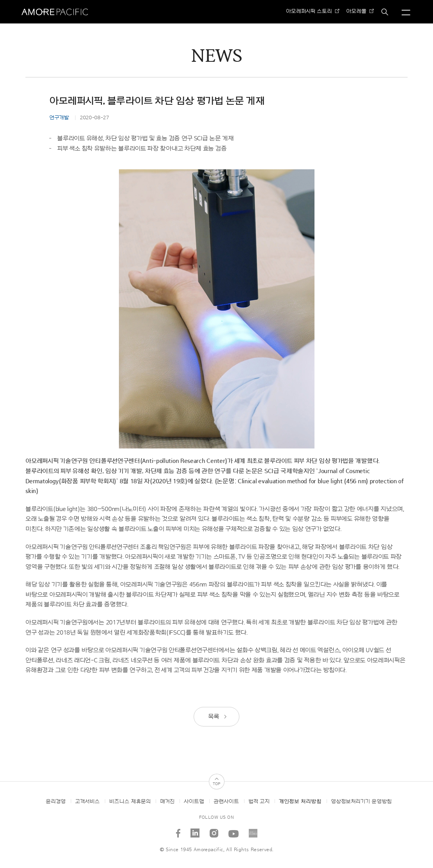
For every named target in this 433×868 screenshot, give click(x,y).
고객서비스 (87, 802)
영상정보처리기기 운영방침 (361, 802)
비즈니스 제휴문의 (130, 802)
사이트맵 (194, 802)
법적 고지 (259, 802)
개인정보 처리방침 (300, 802)
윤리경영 (56, 802)
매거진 (167, 802)
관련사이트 (226, 802)
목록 (218, 717)
